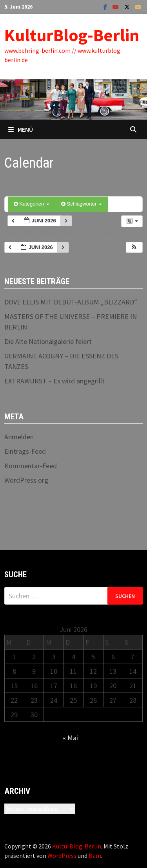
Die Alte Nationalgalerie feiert (48, 341)
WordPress (62, 855)
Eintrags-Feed (25, 451)
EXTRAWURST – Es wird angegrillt (54, 381)
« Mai (70, 738)
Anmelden (19, 437)
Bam (95, 855)
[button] (134, 248)
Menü (21, 129)
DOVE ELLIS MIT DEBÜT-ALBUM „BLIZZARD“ (71, 302)
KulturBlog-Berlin (72, 35)
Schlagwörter (82, 204)
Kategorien (32, 204)
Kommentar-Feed (31, 466)
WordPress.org (26, 480)
